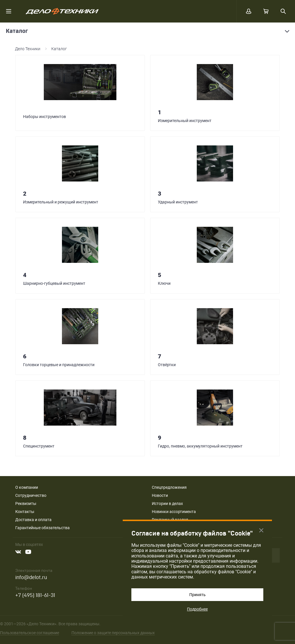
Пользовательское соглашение (30, 633)
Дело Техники (28, 49)
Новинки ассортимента (174, 512)
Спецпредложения (169, 487)
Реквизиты (26, 503)
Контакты (25, 512)
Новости (160, 495)
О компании (27, 487)
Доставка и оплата (33, 520)
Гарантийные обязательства (42, 528)
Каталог (59, 49)
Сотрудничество (31, 495)
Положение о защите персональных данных (113, 633)
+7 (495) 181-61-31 (35, 595)
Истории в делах (167, 503)
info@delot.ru (31, 577)
